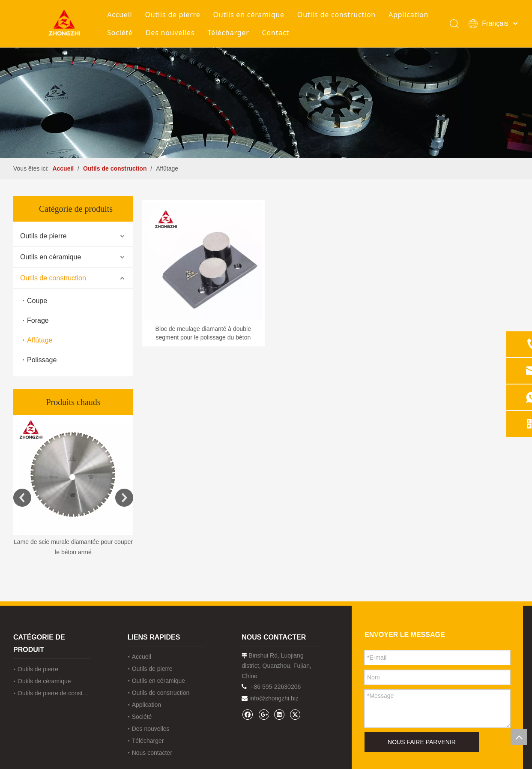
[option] (73, 486)
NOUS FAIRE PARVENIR (422, 742)
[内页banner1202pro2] (266, 103)
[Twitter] (295, 714)
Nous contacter (152, 753)
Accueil (120, 15)
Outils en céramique (249, 15)
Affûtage (40, 340)
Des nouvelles (170, 33)
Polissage (42, 360)
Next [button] (124, 498)
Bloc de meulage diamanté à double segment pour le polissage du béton (203, 333)
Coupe (37, 301)
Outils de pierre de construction (59, 693)
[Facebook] (247, 714)
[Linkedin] (279, 714)
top (519, 737)
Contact (276, 33)
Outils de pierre (173, 15)
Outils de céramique (44, 681)
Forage (38, 320)
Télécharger (228, 33)
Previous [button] (22, 498)
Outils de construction (336, 15)
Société (120, 33)
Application (408, 15)
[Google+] (263, 714)
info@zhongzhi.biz (274, 698)
